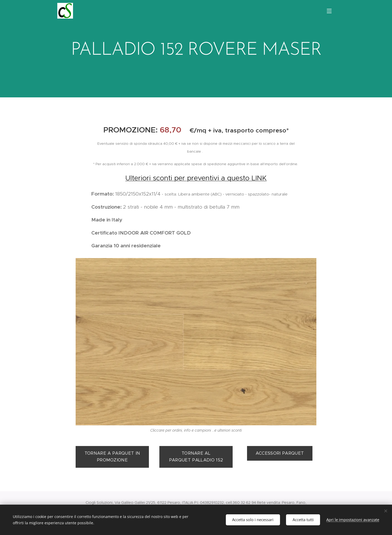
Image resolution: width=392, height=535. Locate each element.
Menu (329, 11)
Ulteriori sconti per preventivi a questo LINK (196, 178)
